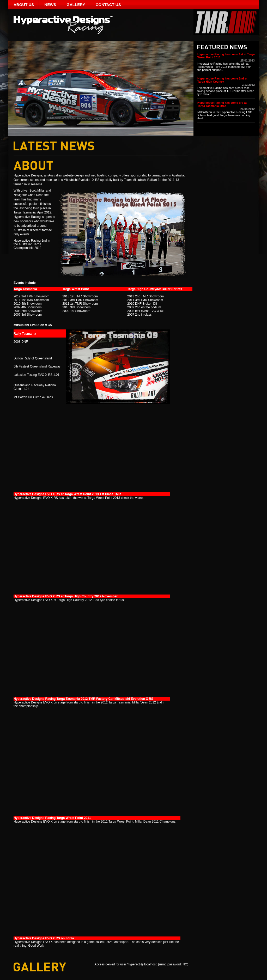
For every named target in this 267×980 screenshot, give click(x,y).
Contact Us (108, 5)
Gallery (76, 5)
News (50, 5)
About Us (24, 5)
